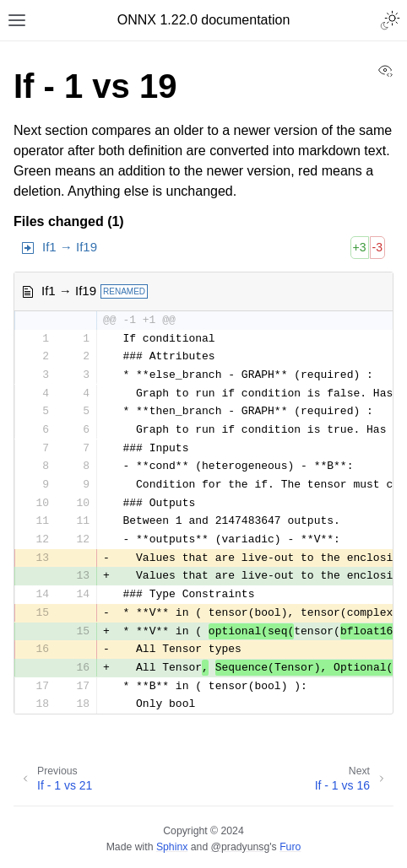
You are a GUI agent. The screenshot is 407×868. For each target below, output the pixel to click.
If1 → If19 (70, 247)
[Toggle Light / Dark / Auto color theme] (390, 20)
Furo (290, 847)
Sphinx (172, 847)
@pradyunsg (241, 847)
